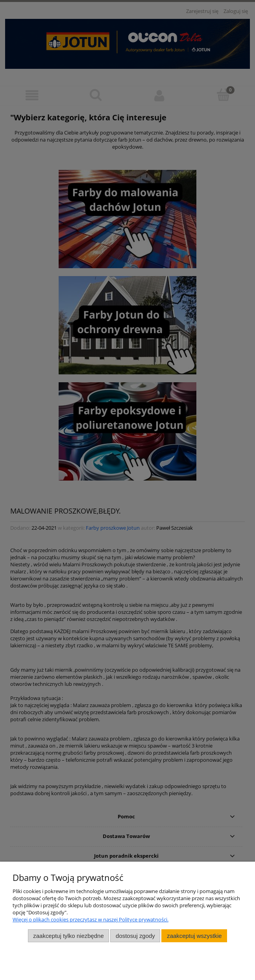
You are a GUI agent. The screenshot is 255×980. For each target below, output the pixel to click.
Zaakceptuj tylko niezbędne (68, 936)
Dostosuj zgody (135, 936)
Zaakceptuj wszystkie (194, 936)
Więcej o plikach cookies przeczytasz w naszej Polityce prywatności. (91, 919)
